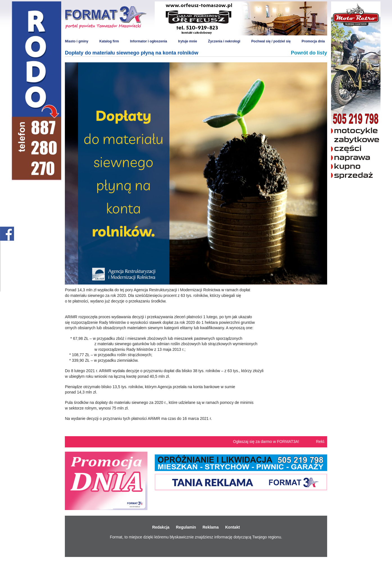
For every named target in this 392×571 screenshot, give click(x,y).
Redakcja (161, 527)
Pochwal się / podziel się (271, 41)
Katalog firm (109, 41)
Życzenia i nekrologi (224, 41)
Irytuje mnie (187, 41)
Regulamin (186, 527)
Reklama (211, 527)
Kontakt (233, 527)
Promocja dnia (313, 41)
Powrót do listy (309, 53)
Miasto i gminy (77, 41)
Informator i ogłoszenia (149, 41)
